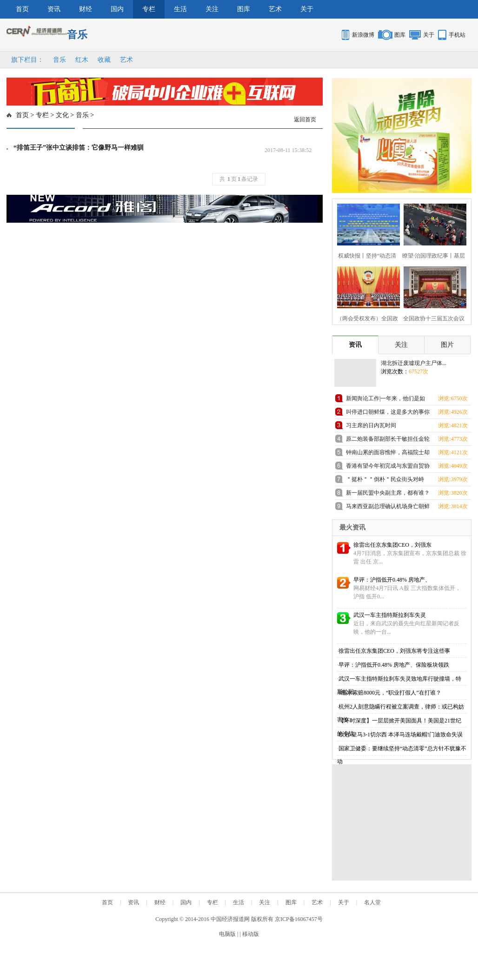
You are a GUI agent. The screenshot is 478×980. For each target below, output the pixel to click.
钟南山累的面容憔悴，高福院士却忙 (388, 454)
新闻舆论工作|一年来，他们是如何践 (385, 400)
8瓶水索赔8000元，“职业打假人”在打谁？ (390, 693)
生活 (180, 9)
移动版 (251, 934)
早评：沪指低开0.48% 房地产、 (392, 580)
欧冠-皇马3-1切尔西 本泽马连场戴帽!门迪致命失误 (401, 735)
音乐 (60, 60)
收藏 (104, 60)
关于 (307, 9)
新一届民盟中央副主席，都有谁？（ (388, 494)
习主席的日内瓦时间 (371, 425)
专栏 (149, 9)
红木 (82, 60)
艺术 (275, 9)
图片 (447, 345)
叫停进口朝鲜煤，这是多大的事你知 (388, 414)
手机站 (457, 35)
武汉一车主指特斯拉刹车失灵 (390, 615)
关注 (212, 9)
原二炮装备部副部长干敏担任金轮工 (388, 440)
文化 (62, 115)
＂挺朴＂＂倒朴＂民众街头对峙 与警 (385, 481)
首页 (22, 9)
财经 (86, 9)
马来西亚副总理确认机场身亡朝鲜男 (388, 508)
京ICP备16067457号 (299, 919)
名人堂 (372, 902)
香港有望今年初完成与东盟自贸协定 (388, 467)
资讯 (54, 9)
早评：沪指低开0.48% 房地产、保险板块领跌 (394, 665)
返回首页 (305, 119)
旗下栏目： (27, 60)
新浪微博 (363, 35)
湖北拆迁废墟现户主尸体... (414, 363)
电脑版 (227, 934)
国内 (117, 9)
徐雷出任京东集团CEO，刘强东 (392, 545)
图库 (244, 9)
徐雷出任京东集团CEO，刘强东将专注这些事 (394, 651)
